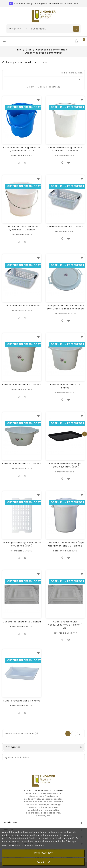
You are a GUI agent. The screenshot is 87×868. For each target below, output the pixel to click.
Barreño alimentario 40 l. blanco (65, 386)
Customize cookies (33, 846)
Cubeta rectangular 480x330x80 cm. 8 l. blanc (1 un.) (65, 625)
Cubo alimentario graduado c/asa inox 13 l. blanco (65, 149)
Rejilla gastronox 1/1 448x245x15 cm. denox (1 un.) (22, 544)
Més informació (11, 846)
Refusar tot (43, 853)
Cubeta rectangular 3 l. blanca (22, 701)
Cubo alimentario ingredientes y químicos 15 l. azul (22, 149)
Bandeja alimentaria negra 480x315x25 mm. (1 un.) (65, 465)
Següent (80, 734)
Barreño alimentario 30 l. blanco (22, 464)
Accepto (43, 862)
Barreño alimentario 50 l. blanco (22, 385)
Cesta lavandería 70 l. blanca (22, 306)
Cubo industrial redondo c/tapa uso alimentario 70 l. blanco (65, 544)
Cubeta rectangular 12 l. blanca (22, 622)
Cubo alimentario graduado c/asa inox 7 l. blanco (22, 228)
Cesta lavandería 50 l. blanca (65, 227)
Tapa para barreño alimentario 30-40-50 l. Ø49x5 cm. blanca (65, 307)
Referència (18, 156)
